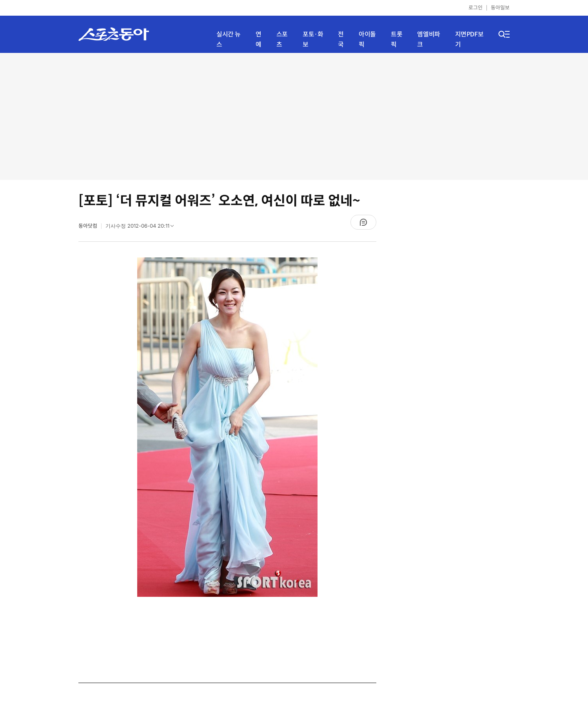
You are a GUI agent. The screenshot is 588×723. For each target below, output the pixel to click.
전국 (341, 39)
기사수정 (142, 228)
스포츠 (282, 39)
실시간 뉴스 (229, 39)
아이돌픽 (367, 39)
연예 (259, 39)
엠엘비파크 (428, 39)
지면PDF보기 (469, 39)
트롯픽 (397, 39)
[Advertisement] (294, 116)
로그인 (475, 8)
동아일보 (500, 8)
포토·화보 (313, 39)
